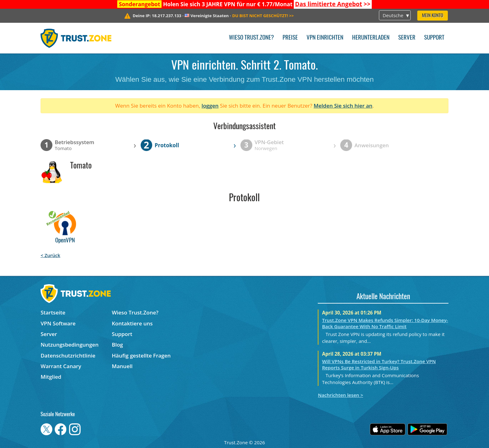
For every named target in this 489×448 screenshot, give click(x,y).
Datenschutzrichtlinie (68, 355)
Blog (118, 345)
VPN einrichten (325, 38)
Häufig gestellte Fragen (141, 355)
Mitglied (51, 377)
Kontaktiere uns (132, 323)
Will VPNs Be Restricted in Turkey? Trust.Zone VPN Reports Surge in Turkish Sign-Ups (379, 364)
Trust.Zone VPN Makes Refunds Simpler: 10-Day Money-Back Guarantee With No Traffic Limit (385, 323)
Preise (290, 38)
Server (407, 38)
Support (434, 38)
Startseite (53, 312)
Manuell (122, 366)
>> (333, 4)
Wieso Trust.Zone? (251, 38)
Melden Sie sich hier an (343, 106)
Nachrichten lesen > (340, 395)
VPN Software (58, 323)
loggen (210, 106)
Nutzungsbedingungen (70, 345)
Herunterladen (371, 38)
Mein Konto (433, 16)
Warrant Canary (61, 366)
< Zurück (50, 255)
